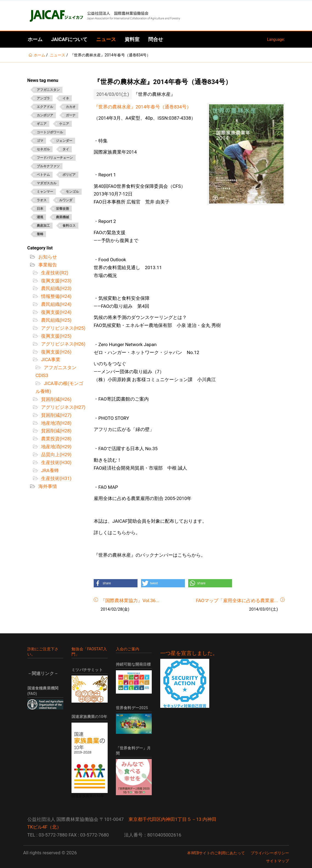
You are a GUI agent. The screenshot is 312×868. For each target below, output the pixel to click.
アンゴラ (43, 98)
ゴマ (40, 141)
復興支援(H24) (56, 312)
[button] (116, 583)
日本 (40, 209)
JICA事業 (50, 360)
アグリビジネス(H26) (63, 344)
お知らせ (47, 257)
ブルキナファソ (48, 166)
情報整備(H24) (56, 296)
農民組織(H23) (56, 288)
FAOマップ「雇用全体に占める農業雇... (237, 600)
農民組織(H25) (56, 320)
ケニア (64, 124)
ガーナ (71, 115)
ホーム (35, 39)
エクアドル (45, 107)
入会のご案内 (128, 649)
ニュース (106, 39)
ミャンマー (45, 192)
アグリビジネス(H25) (63, 328)
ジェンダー (64, 141)
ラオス (42, 200)
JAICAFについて (69, 39)
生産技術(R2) (54, 273)
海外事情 (47, 486)
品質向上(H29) (56, 455)
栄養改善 (62, 209)
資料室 (132, 39)
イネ (66, 98)
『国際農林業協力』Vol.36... (130, 600)
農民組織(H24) (56, 304)
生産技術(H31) (56, 478)
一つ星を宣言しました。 (189, 653)
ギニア (42, 124)
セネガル (43, 149)
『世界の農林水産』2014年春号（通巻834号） (142, 107)
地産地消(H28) (56, 423)
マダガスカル (47, 183)
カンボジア (45, 115)
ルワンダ (66, 200)
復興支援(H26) (56, 352)
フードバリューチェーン (55, 158)
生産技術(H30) (56, 462)
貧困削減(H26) (56, 399)
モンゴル (72, 192)
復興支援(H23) (56, 281)
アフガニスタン (48, 90)
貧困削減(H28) (56, 431)
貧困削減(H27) (56, 415)
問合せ (156, 39)
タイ (66, 149)
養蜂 (40, 234)
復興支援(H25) (56, 336)
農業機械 (62, 217)
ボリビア (69, 175)
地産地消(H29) (56, 447)
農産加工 (43, 226)
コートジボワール (50, 132)
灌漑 (40, 217)
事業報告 (47, 265)
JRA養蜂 (49, 470)
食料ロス (69, 226)
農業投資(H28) (56, 439)
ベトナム (43, 175)
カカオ (71, 107)
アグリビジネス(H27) (63, 407)
